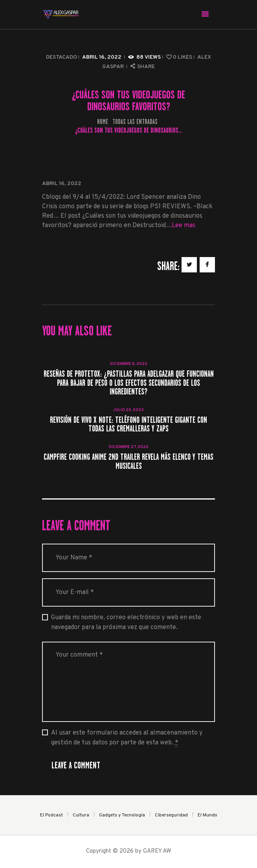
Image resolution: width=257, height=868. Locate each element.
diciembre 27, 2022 (129, 447)
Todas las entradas (135, 122)
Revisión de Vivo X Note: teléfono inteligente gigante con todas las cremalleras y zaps (128, 425)
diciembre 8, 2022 (129, 364)
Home (103, 122)
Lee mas (184, 226)
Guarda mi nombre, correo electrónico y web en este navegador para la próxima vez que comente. (126, 622)
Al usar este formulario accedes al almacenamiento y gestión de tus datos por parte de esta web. (127, 738)
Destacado (61, 57)
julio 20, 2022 (128, 410)
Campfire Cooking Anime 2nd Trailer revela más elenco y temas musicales (128, 462)
